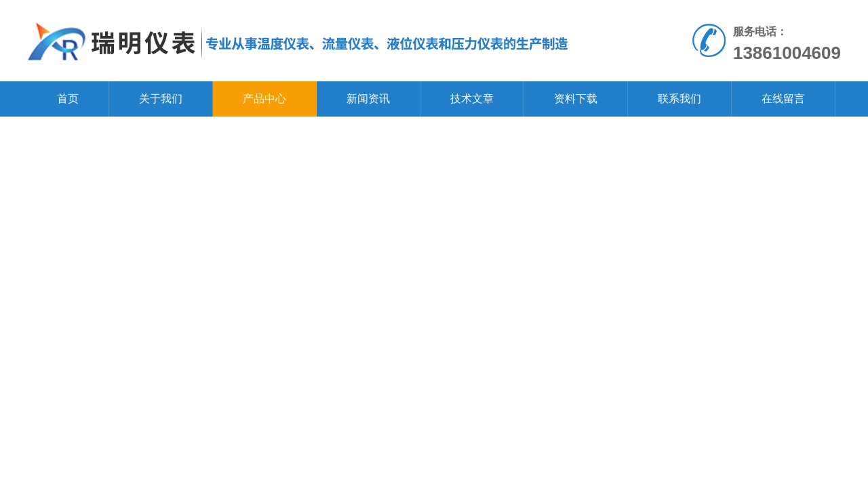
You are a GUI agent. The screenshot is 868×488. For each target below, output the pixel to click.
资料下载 (576, 99)
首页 (68, 99)
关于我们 (161, 99)
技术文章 (472, 99)
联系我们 (679, 99)
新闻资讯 (368, 99)
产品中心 (264, 99)
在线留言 (783, 99)
